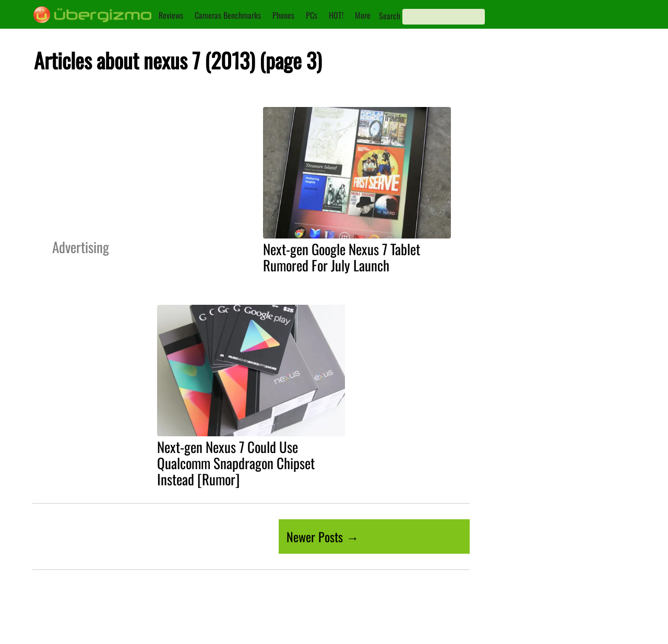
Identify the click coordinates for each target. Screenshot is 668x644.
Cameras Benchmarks (228, 15)
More (363, 15)
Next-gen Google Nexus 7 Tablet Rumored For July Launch (342, 257)
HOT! (336, 15)
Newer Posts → (323, 536)
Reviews (171, 15)
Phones (283, 15)
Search (390, 16)
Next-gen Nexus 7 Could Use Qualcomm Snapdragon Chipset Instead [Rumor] (236, 463)
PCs (312, 15)
